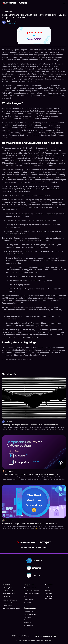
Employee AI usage (8, 591)
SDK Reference (28, 626)
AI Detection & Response (10, 600)
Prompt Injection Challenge (32, 594)
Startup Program (29, 599)
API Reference (28, 623)
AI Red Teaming (7, 606)
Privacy (18, 640)
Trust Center (49, 596)
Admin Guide (28, 617)
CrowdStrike (31, 148)
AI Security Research (30, 588)
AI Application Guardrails (10, 603)
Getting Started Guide (30, 614)
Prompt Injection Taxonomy (32, 591)
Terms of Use (26, 640)
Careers (48, 591)
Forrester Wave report (29, 153)
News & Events (28, 605)
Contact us (49, 640)
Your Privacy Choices (38, 640)
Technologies (28, 602)
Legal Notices (49, 599)
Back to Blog (7, 11)
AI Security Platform (8, 588)
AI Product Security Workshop (11, 608)
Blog (25, 596)
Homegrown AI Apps (9, 594)
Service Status (49, 593)
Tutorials (26, 620)
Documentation (28, 611)
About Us (48, 588)
